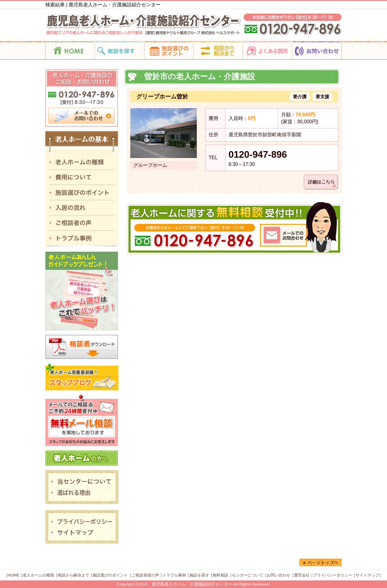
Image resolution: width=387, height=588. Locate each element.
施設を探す (199, 575)
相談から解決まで (73, 575)
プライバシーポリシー (333, 575)
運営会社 (302, 575)
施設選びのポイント (110, 575)
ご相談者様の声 (145, 575)
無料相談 (220, 575)
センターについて (248, 575)
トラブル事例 (174, 575)
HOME (14, 575)
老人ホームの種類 (38, 575)
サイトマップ (367, 575)
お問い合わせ (278, 575)
